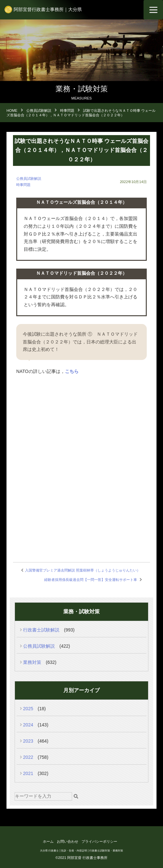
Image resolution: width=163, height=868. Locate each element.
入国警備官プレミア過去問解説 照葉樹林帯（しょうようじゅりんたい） (83, 570)
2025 (28, 709)
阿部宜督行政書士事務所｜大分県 (48, 9)
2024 (28, 725)
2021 (28, 773)
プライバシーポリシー (99, 841)
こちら (72, 371)
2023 (28, 741)
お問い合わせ (68, 841)
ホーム (48, 841)
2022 (28, 757)
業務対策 (32, 662)
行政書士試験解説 (41, 630)
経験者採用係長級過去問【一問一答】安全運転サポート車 (91, 580)
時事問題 (23, 185)
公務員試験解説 (29, 179)
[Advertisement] (81, 514)
